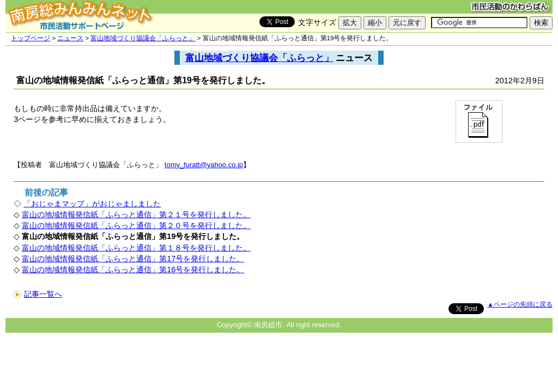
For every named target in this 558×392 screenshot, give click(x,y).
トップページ (31, 38)
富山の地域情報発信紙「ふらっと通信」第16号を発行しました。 (133, 269)
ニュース (70, 38)
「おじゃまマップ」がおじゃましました (92, 204)
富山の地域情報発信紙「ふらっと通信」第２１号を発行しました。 (136, 215)
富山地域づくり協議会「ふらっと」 (143, 38)
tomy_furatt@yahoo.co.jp (204, 165)
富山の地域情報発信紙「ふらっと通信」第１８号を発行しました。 (136, 248)
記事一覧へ (38, 294)
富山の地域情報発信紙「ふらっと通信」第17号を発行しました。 (133, 259)
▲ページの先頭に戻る (520, 304)
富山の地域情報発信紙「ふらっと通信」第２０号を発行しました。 (136, 225)
